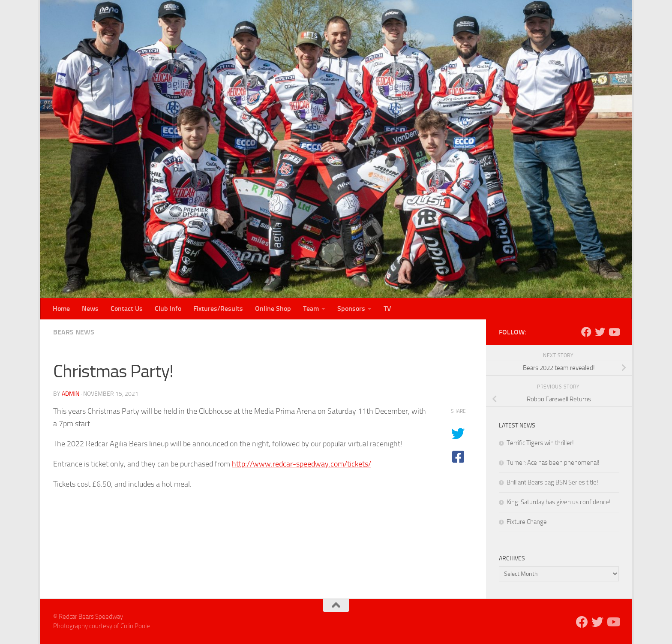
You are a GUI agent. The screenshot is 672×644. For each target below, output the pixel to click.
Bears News (74, 332)
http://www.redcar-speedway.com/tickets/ (301, 464)
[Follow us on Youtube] (614, 332)
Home (61, 308)
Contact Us (127, 308)
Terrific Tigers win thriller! (540, 443)
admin (70, 394)
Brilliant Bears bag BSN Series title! (552, 482)
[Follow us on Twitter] (600, 332)
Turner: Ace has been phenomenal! (553, 463)
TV (387, 308)
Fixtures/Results (218, 308)
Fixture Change (527, 522)
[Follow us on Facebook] (586, 332)
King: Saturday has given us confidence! (559, 502)
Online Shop (273, 308)
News (90, 308)
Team (311, 308)
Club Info (168, 308)
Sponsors (351, 308)
